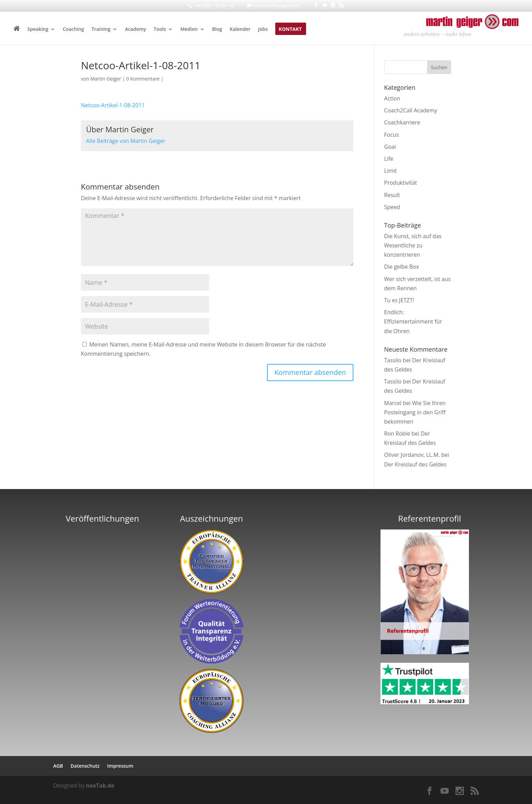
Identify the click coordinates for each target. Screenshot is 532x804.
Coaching (73, 29)
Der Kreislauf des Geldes (415, 464)
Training (101, 29)
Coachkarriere (402, 122)
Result (392, 195)
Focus (392, 135)
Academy (135, 29)
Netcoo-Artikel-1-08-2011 (113, 105)
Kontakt (290, 29)
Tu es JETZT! (399, 300)
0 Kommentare (143, 79)
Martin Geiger (106, 79)
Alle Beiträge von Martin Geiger (126, 141)
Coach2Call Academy (411, 110)
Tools (160, 29)
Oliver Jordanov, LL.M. (412, 455)
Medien (189, 29)
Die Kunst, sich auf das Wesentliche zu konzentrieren (413, 245)
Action (392, 98)
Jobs (263, 29)
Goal (390, 147)
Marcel (393, 403)
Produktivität (401, 183)
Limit (391, 171)
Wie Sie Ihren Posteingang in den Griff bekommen (415, 412)
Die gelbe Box (402, 267)
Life (389, 159)
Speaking (38, 29)
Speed (392, 207)
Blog (217, 29)
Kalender (240, 29)
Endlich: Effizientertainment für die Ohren (413, 321)
